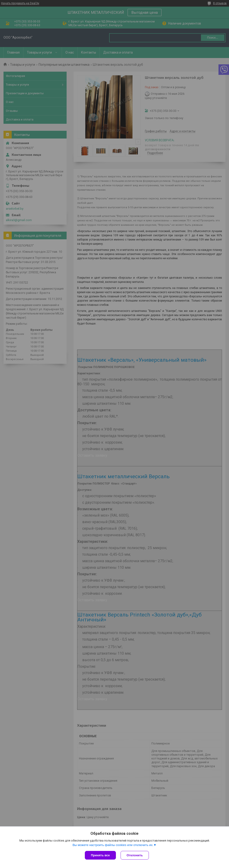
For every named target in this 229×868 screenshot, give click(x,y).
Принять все (100, 855)
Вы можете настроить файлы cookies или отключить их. (113, 845)
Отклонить (135, 855)
